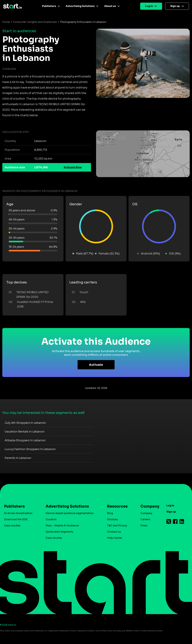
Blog (110, 513)
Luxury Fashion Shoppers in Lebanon (30, 449)
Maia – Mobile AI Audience (62, 526)
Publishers (49, 6)
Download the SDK (16, 519)
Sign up (175, 6)
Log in (149, 6)
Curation (51, 519)
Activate (96, 365)
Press (144, 526)
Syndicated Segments (59, 532)
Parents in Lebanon (18, 458)
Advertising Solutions (80, 6)
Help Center (115, 538)
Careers (145, 519)
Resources (117, 506)
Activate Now (73, 167)
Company (149, 506)
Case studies (12, 526)
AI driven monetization (18, 513)
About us (110, 6)
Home (6, 22)
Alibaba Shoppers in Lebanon (25, 440)
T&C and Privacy (117, 526)
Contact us (114, 532)
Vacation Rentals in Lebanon (25, 432)
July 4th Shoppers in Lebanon (25, 423)
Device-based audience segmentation (70, 513)
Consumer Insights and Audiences (35, 22)
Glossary (113, 519)
